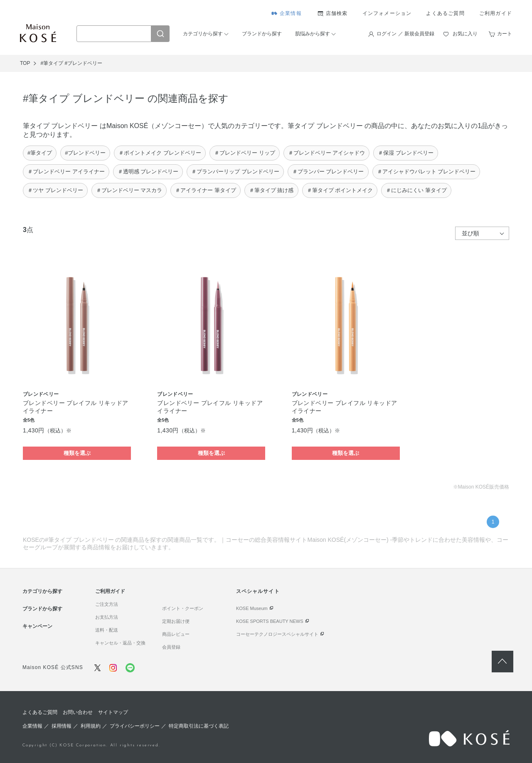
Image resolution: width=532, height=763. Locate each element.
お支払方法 (107, 617)
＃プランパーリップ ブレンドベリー (235, 172)
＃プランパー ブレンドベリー (328, 172)
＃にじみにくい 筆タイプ (416, 190)
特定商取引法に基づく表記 (199, 726)
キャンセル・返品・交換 (120, 643)
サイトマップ (113, 712)
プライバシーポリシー (135, 726)
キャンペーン (37, 626)
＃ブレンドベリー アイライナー (66, 172)
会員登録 (171, 647)
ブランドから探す (262, 34)
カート (505, 34)
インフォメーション (387, 13)
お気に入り (465, 34)
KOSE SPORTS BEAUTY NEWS (270, 621)
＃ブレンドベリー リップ (245, 153)
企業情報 (291, 13)
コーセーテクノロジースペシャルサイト (277, 634)
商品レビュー (176, 634)
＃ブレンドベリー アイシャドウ (327, 153)
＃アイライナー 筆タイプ (206, 190)
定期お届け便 (176, 621)
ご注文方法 (107, 604)
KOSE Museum (252, 608)
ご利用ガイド (496, 13)
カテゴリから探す (203, 34)
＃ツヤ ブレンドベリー (55, 190)
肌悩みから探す (313, 34)
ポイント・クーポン (183, 608)
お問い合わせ (78, 712)
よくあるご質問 (445, 13)
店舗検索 (337, 13)
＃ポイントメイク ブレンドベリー (160, 153)
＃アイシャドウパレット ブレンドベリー (426, 172)
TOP (25, 63)
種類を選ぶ (77, 453)
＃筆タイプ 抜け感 (271, 190)
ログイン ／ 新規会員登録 (405, 34)
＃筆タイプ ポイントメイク (340, 190)
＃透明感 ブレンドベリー (148, 172)
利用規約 (91, 726)
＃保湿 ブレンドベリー (406, 153)
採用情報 (62, 726)
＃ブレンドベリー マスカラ (129, 190)
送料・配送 (107, 630)
